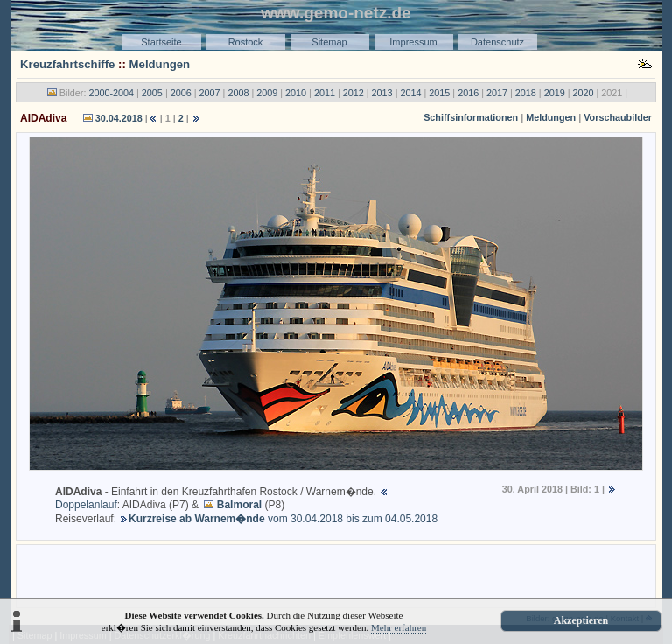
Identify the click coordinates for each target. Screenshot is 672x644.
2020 (584, 93)
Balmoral (239, 505)
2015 (439, 93)
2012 (353, 93)
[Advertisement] (336, 575)
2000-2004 (111, 93)
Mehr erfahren (399, 627)
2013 (382, 93)
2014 (410, 93)
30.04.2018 (119, 118)
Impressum (413, 42)
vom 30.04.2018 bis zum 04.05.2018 (283, 519)
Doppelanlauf (86, 505)
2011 (325, 93)
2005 (152, 93)
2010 (296, 93)
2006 (181, 93)
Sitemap (329, 42)
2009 (267, 93)
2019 (555, 93)
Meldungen (160, 64)
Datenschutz (497, 42)
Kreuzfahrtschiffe (67, 64)
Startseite (161, 42)
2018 (526, 93)
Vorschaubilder (618, 117)
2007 (210, 93)
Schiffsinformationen (471, 117)
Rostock (246, 42)
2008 (238, 93)
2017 (497, 93)
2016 (468, 93)
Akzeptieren (581, 620)
